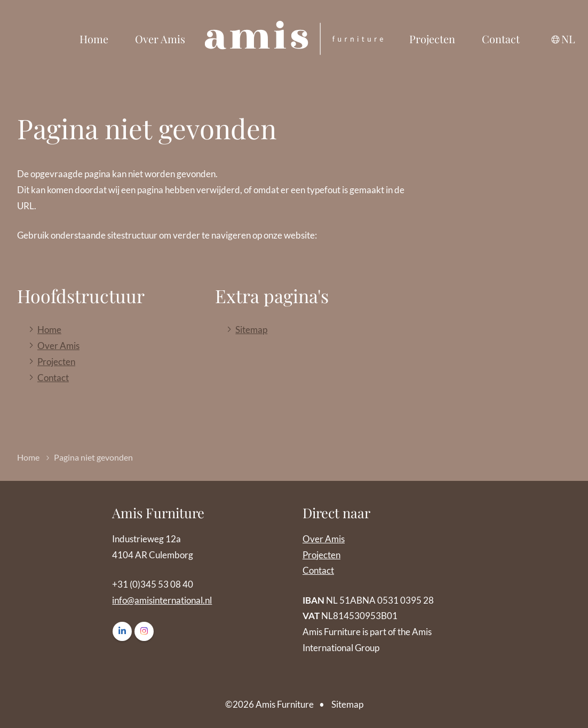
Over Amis (160, 39)
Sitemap (251, 330)
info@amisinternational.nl (162, 600)
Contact (501, 39)
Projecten (432, 39)
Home (94, 39)
